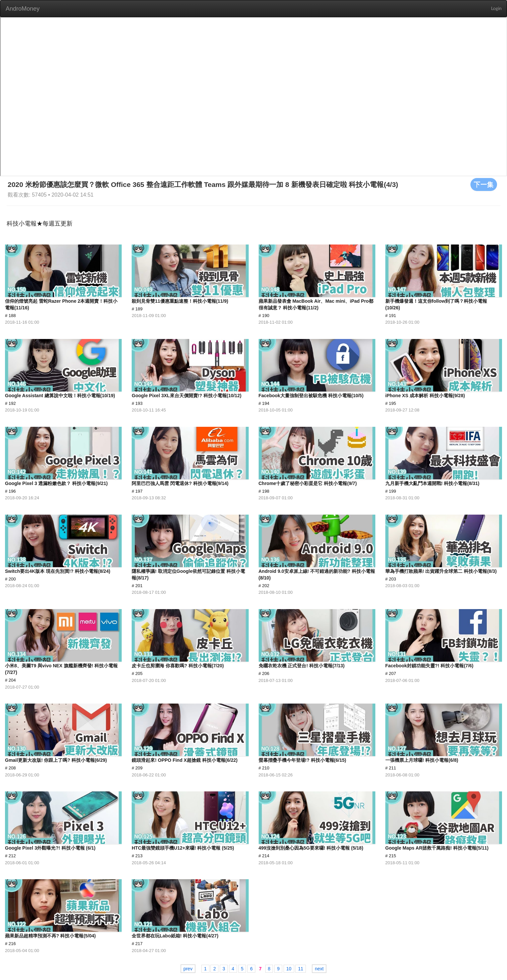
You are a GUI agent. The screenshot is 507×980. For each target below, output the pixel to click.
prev (188, 969)
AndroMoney (23, 9)
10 (289, 969)
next (319, 969)
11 (301, 969)
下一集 (484, 184)
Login (496, 9)
